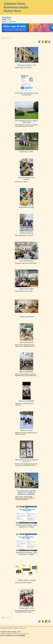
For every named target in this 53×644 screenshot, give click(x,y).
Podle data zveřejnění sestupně (49, 42)
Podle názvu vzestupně (39, 42)
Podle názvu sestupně (43, 42)
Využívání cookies (6, 634)
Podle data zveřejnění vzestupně (46, 42)
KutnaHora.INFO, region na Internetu (13, 628)
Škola (10, 20)
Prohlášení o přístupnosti (21, 634)
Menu (49, 7)
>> (10, 38)
